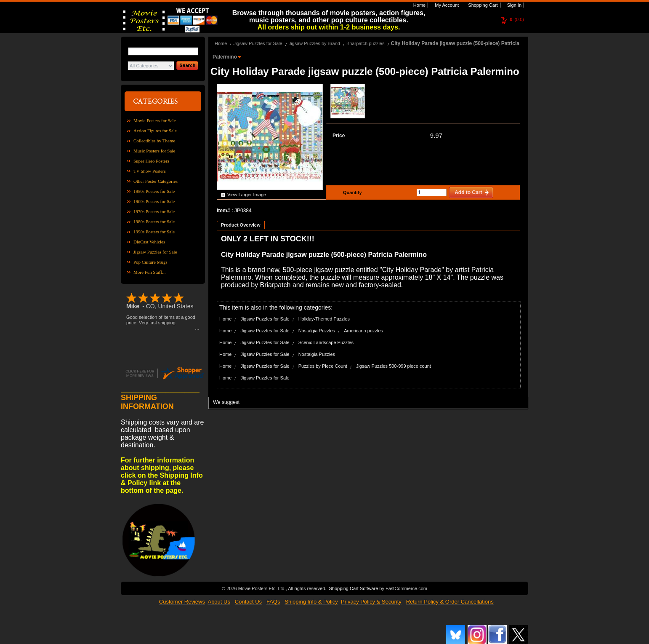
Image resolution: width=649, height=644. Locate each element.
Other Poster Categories (156, 181)
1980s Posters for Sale (154, 222)
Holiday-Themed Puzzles (324, 319)
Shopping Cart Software (353, 588)
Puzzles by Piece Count (323, 366)
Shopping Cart (482, 5)
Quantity (351, 192)
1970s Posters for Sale (154, 211)
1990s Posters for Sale (154, 232)
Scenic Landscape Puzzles (326, 342)
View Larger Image (247, 195)
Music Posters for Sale (154, 151)
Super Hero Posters (151, 161)
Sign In (514, 5)
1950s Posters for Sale (154, 191)
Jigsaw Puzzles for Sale (155, 252)
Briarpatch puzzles (366, 43)
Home (419, 5)
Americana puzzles (363, 331)
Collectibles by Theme (154, 141)
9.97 (436, 135)
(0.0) (517, 19)
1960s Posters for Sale (154, 201)
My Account (446, 5)
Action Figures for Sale (155, 131)
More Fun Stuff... (150, 272)
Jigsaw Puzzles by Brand (314, 43)
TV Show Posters (150, 171)
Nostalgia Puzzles (317, 331)
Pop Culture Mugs (150, 262)
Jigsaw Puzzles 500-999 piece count (394, 366)
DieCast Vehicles (149, 242)
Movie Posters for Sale (155, 120)
